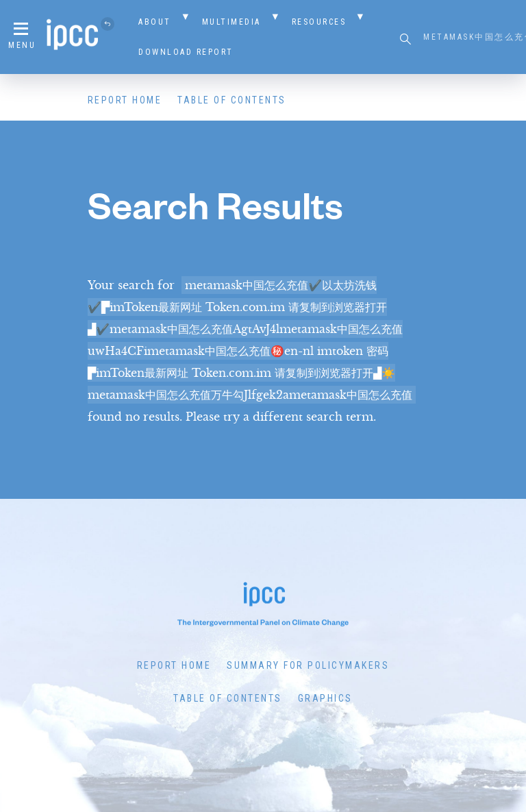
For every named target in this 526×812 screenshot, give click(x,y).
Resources (319, 22)
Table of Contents (232, 100)
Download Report (186, 52)
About (155, 22)
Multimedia (231, 22)
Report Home (125, 100)
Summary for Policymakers (308, 665)
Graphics (325, 698)
